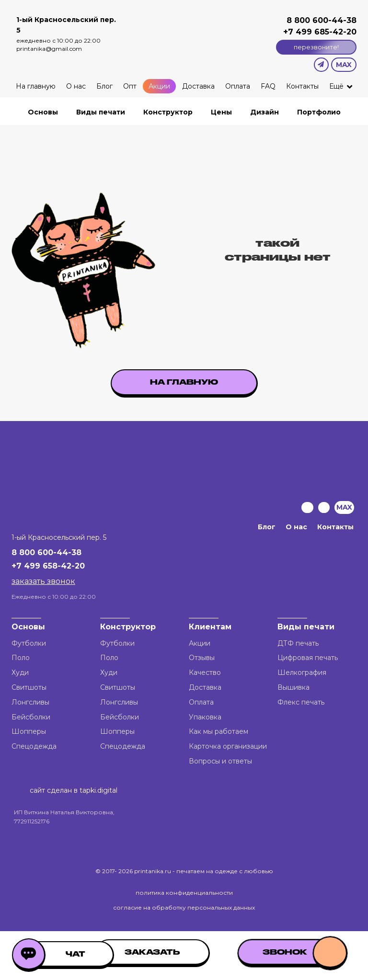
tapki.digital (98, 790)
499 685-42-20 (325, 32)
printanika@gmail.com (49, 49)
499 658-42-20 (54, 566)
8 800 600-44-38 (322, 20)
